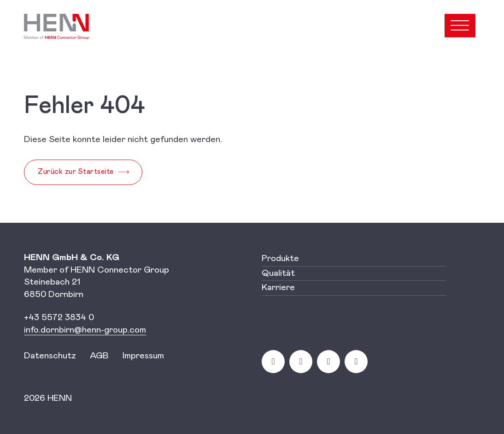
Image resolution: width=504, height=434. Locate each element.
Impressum (143, 356)
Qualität (278, 273)
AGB (99, 356)
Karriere (278, 288)
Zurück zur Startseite (76, 172)
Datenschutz (50, 356)
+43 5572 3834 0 (59, 318)
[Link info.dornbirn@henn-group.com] (85, 330)
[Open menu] (460, 26)
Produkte (280, 259)
